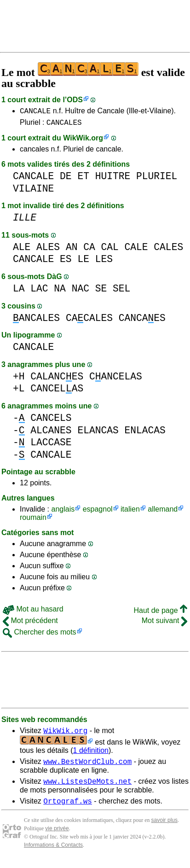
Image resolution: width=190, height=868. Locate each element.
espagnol (98, 512)
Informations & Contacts (53, 853)
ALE (22, 250)
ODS (75, 100)
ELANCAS (98, 433)
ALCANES (51, 433)
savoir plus (164, 828)
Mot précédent (30, 623)
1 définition (91, 754)
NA (60, 291)
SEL (121, 291)
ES (66, 262)
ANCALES (36, 321)
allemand (163, 512)
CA (89, 250)
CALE (136, 250)
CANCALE (35, 112)
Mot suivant (164, 623)
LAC (39, 291)
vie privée (57, 837)
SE (101, 291)
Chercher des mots (40, 635)
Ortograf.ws (68, 809)
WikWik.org (83, 141)
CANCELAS (116, 379)
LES (104, 262)
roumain (33, 520)
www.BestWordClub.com (87, 767)
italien (130, 512)
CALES (168, 250)
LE (83, 262)
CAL (109, 250)
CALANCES (57, 379)
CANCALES (64, 125)
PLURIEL (157, 179)
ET (83, 179)
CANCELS (51, 421)
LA (19, 291)
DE (66, 179)
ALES (48, 250)
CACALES (89, 321)
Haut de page (160, 613)
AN (72, 250)
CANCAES (142, 321)
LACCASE (51, 445)
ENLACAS (145, 433)
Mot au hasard (33, 612)
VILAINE (33, 191)
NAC (81, 291)
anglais (63, 512)
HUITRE (113, 179)
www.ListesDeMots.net (87, 788)
